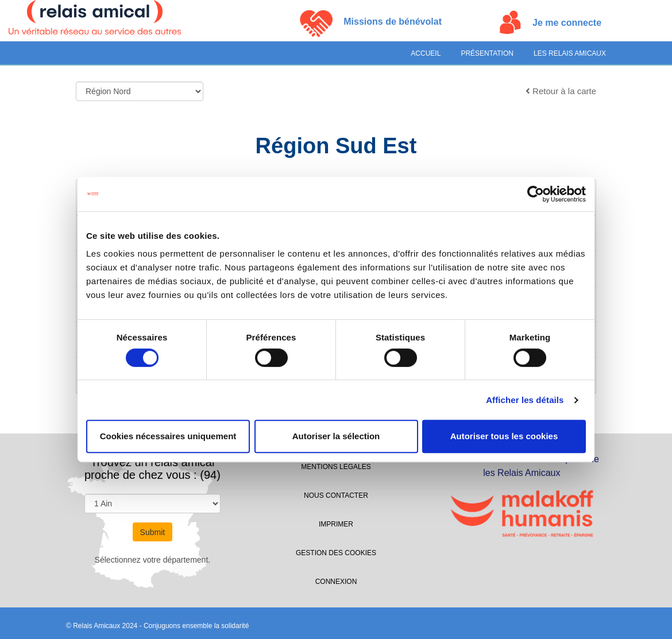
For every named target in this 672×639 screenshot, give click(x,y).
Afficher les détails (525, 400)
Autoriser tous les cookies (504, 436)
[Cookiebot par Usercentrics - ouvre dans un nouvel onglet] (536, 194)
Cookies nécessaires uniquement (168, 436)
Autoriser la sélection (336, 436)
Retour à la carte (561, 91)
